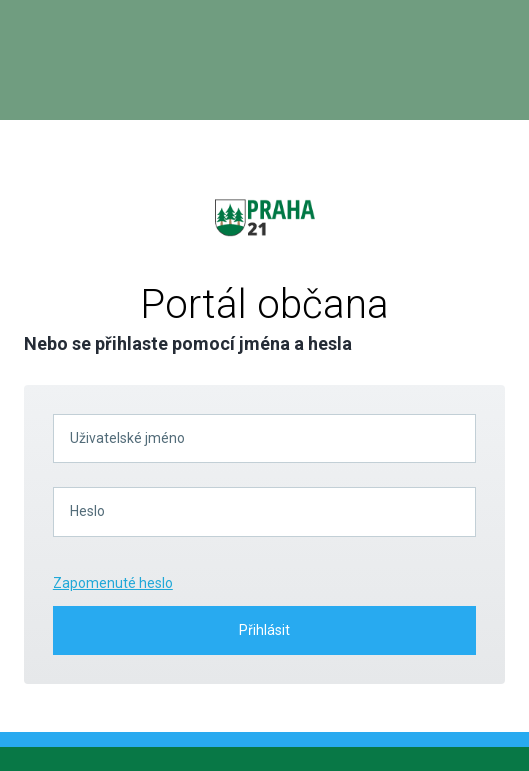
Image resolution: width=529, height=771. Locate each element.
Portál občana (264, 304)
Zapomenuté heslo (113, 583)
